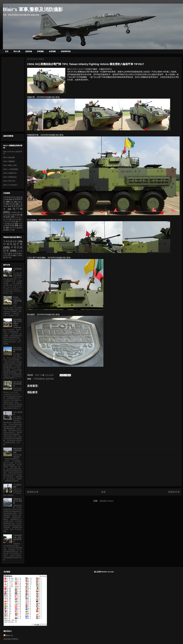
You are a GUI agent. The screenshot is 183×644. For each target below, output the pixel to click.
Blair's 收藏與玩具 (10, 173)
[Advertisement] (103, 467)
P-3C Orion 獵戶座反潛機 (17, 350)
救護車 (10, 215)
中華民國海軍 (10, 241)
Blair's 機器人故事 (10, 165)
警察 (7, 257)
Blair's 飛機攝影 (9, 161)
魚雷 (10, 230)
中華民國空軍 (13, 244)
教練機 (7, 217)
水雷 (7, 219)
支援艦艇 (14, 213)
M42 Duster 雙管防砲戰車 (18, 384)
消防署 (10, 255)
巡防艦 (12, 204)
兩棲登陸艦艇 (15, 197)
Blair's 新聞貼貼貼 (10, 177)
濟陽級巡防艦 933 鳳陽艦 (18, 501)
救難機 (17, 215)
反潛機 (6, 199)
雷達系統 (13, 228)
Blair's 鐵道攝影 (9, 157)
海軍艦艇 (40, 51)
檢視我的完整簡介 (11, 639)
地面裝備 (29, 51)
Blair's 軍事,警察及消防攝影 (33, 9)
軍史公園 (17, 51)
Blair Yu (9, 635)
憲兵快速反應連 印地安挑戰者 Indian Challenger (18, 323)
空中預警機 (11, 221)
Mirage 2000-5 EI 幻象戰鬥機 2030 (17, 300)
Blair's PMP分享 (9, 181)
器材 (12, 202)
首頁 (7, 51)
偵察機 (6, 197)
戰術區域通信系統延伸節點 (17, 451)
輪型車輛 (50, 379)
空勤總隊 (19, 255)
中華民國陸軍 (39, 379)
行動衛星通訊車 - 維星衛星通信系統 (17, 538)
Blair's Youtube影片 (10, 185)
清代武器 (15, 219)
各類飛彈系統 (66, 51)
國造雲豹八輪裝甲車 (78, 69)
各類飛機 (52, 51)
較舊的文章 (174, 492)
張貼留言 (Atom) (107, 501)
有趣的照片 (19, 217)
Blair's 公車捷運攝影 (11, 169)
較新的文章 (33, 492)
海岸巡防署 (14, 253)
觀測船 (20, 223)
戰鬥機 (18, 209)
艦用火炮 (11, 223)
